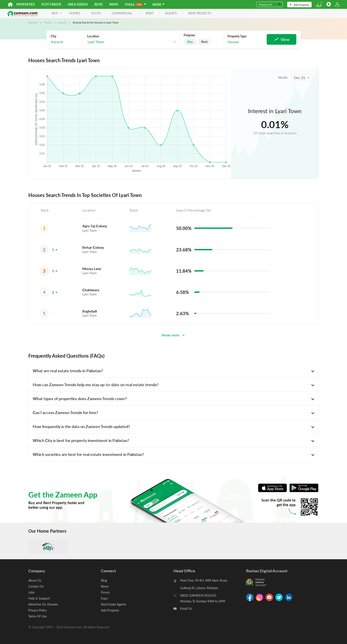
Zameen (33, 22)
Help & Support (39, 598)
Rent (204, 42)
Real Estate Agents (114, 604)
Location (93, 36)
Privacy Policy (38, 610)
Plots (96, 13)
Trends (48, 22)
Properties (26, 4)
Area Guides (78, 4)
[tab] (173, 371)
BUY (57, 13)
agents (171, 13)
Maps (114, 4)
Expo (104, 598)
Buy (190, 42)
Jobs (31, 592)
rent (150, 13)
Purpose (189, 35)
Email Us (186, 608)
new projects (200, 13)
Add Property (299, 5)
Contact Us (36, 586)
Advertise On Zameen (43, 604)
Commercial (122, 13)
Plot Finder (51, 4)
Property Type (237, 36)
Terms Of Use (38, 616)
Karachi (62, 22)
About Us (35, 580)
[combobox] (66, 42)
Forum (105, 592)
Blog (99, 4)
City (53, 36)
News (105, 586)
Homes (75, 13)
